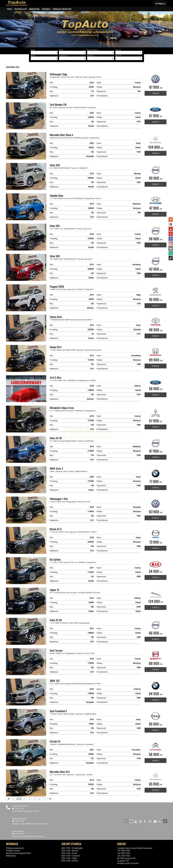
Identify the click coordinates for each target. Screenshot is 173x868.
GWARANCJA (46, 9)
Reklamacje (11, 856)
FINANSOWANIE (34, 9)
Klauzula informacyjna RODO (18, 853)
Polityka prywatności (15, 848)
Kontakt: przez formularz (128, 863)
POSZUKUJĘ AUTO (21, 9)
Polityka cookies (13, 851)
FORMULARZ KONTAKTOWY (62, 9)
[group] (86, 29)
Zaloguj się (160, 3)
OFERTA (10, 9)
